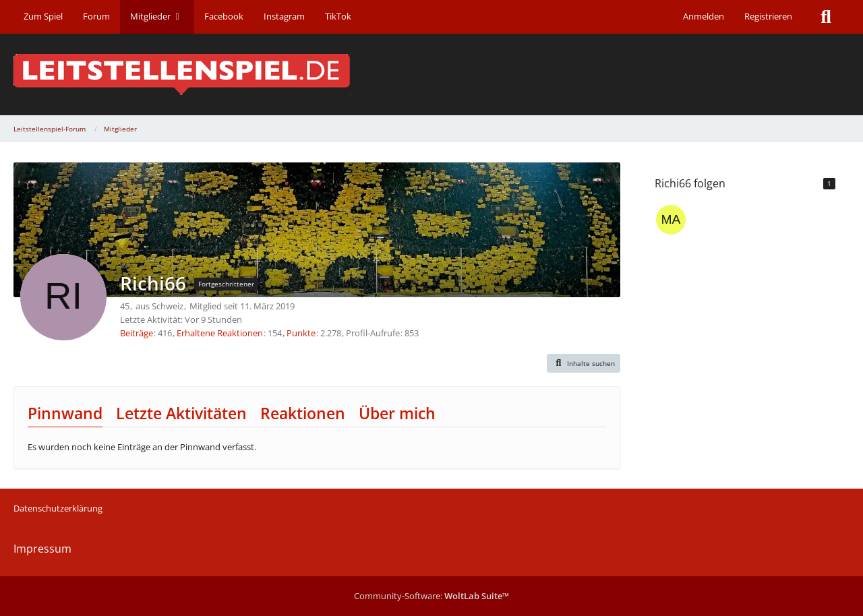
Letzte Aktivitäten (181, 413)
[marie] (671, 220)
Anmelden (704, 16)
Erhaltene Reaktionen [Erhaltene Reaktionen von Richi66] (220, 333)
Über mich (397, 413)
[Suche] (826, 17)
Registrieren (768, 16)
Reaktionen (303, 413)
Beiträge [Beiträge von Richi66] (137, 333)
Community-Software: (431, 596)
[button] (584, 363)
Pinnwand (65, 413)
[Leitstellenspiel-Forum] (431, 74)
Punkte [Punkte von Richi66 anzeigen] (301, 333)
